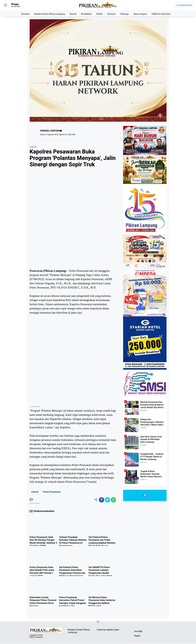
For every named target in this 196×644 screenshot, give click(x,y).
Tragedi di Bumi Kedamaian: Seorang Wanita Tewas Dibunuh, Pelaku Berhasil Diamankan (153, 474)
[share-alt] (94, 500)
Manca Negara (142, 14)
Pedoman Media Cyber (108, 630)
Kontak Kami (137, 632)
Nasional (112, 14)
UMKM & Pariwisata (164, 14)
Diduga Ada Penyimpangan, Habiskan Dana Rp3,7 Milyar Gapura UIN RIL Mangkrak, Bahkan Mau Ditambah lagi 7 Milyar (153, 422)
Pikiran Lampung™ (36, 637)
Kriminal (23, 14)
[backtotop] (98, 623)
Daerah (72, 14)
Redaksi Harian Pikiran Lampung (48, 14)
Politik (100, 14)
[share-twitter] (107, 500)
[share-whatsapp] (113, 500)
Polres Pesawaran (52, 492)
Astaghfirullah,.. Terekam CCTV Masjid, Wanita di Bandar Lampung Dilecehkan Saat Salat (151, 457)
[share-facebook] (101, 500)
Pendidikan (86, 14)
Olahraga (126, 14)
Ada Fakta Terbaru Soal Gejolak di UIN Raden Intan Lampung (152, 439)
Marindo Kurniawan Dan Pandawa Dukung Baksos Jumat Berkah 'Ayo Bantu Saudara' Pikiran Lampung (152, 405)
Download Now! (185, 5)
